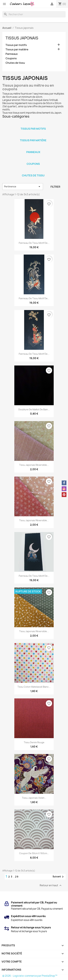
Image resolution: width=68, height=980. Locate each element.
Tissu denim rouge (34, 742)
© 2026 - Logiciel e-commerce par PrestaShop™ (30, 976)
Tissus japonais (22, 38)
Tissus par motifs (16, 45)
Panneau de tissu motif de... (34, 243)
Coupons (11, 58)
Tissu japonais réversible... (34, 465)
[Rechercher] (34, 14)
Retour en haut (51, 885)
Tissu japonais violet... (34, 798)
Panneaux (12, 54)
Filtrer (55, 187)
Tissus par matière (17, 50)
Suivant (59, 877)
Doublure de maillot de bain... (34, 409)
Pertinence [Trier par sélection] (23, 187)
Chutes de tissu (15, 63)
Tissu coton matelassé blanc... (34, 687)
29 (17, 877)
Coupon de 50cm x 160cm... (34, 853)
